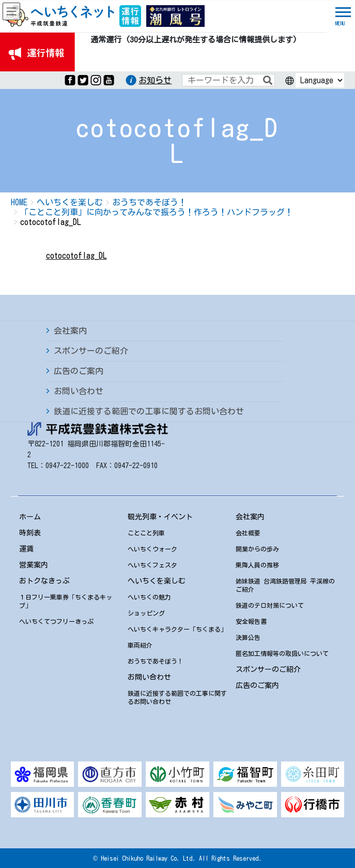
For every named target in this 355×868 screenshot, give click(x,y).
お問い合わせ (79, 391)
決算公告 (248, 637)
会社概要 (248, 533)
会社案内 (70, 331)
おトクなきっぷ (44, 581)
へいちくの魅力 (149, 597)
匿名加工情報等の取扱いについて (282, 653)
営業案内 (34, 565)
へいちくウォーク (152, 549)
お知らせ (155, 80)
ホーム (30, 517)
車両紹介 (140, 645)
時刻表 (30, 533)
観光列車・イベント (160, 517)
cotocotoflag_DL (76, 256)
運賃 (26, 549)
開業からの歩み (257, 549)
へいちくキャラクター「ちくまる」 (177, 629)
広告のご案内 (79, 371)
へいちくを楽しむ (157, 581)
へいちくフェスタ (152, 565)
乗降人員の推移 (257, 565)
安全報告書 (251, 621)
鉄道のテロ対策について (270, 605)
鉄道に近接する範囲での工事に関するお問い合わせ (149, 411)
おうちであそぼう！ (156, 661)
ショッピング (146, 613)
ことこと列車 (146, 533)
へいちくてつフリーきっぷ (56, 621)
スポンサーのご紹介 (91, 351)
